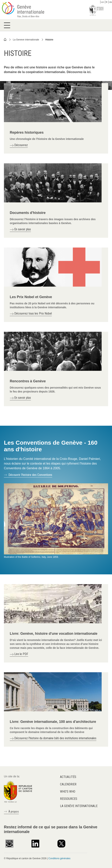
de (111, 2)
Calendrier (68, 784)
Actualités (68, 777)
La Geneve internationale (26, 40)
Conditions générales (59, 858)
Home (5, 39)
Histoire (49, 40)
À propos (14, 812)
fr (107, 2)
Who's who (68, 792)
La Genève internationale (79, 806)
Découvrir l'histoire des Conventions (30, 475)
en (103, 2)
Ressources (69, 799)
